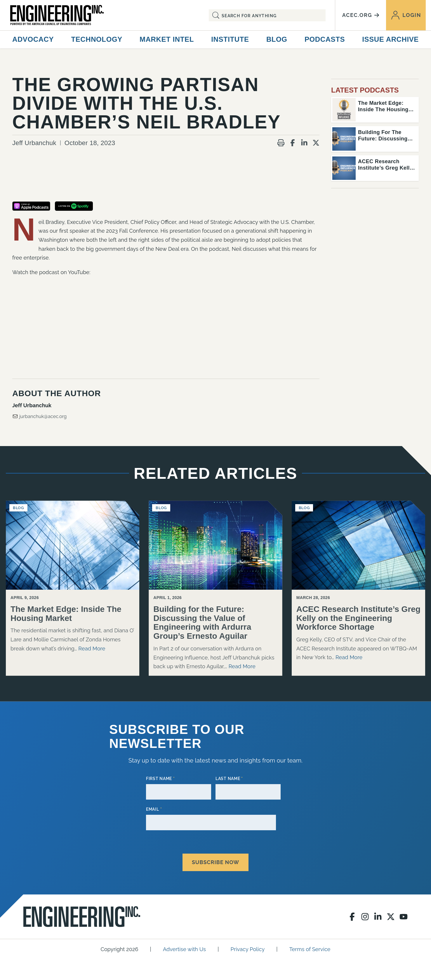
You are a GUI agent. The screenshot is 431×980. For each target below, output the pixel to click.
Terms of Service (310, 946)
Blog (277, 39)
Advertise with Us (184, 946)
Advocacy (33, 39)
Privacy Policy (248, 946)
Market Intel (167, 39)
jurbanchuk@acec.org (39, 416)
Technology (97, 39)
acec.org (361, 15)
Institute (230, 39)
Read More (92, 649)
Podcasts (325, 39)
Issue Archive (390, 39)
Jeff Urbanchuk (34, 143)
